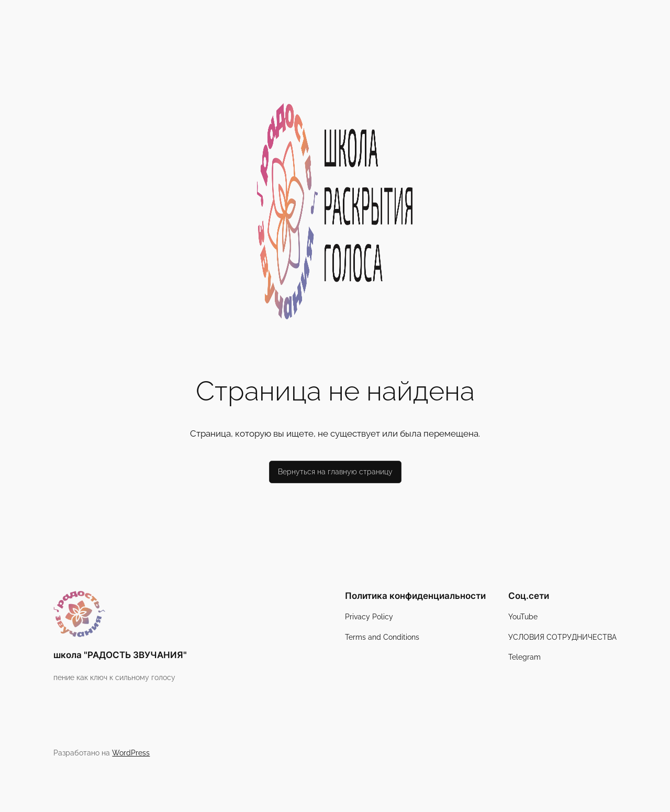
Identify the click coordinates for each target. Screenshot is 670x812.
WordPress (131, 753)
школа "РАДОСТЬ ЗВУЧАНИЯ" (120, 655)
